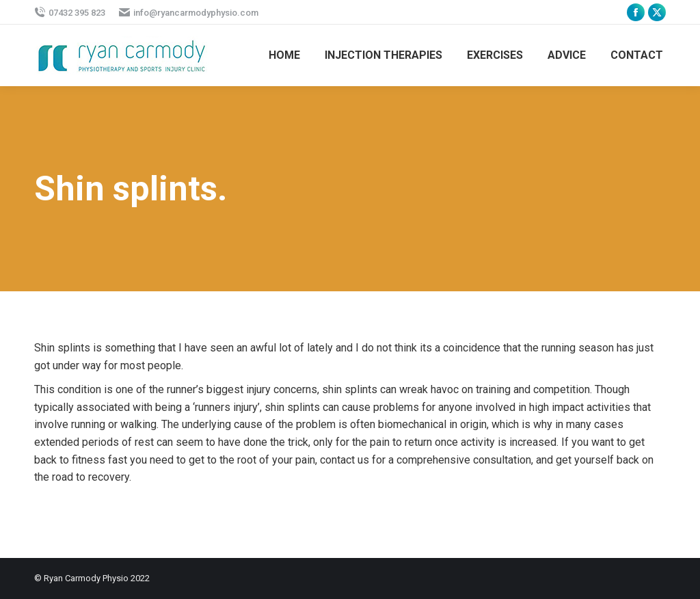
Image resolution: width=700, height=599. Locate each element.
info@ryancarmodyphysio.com (189, 13)
